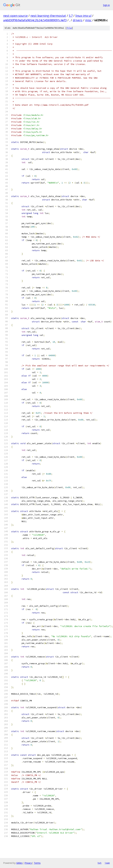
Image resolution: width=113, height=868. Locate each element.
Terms (37, 863)
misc (88, 20)
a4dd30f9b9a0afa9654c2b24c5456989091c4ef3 (35, 20)
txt (99, 863)
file (69, 28)
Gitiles (19, 863)
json (107, 863)
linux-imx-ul (83, 16)
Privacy (28, 863)
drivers (78, 20)
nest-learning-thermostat (48, 16)
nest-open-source (15, 16)
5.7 (71, 16)
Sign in (106, 5)
